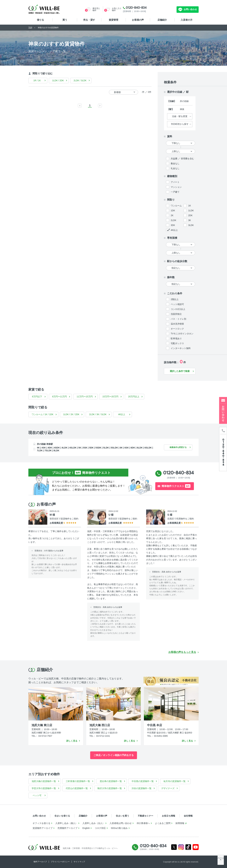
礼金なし (175, 168)
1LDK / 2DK (58, 80)
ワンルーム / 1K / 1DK (43, 414)
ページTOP (221, 862)
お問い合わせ (190, 9)
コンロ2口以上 (178, 309)
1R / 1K (37, 80)
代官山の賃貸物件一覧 (77, 788)
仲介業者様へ (143, 823)
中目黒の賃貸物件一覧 (143, 781)
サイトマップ (79, 862)
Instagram (181, 847)
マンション (176, 187)
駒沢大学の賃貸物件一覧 (110, 788)
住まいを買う (122, 816)
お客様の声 (138, 20)
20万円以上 (134, 397)
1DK (173, 210)
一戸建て (175, 192)
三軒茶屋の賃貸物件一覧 (78, 781)
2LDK (173, 220)
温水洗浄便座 (177, 324)
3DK (173, 225)
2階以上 (175, 299)
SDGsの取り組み (119, 828)
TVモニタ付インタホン (182, 334)
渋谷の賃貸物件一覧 (142, 788)
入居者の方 (187, 20)
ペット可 (37, 795)
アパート (175, 182)
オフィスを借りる (41, 823)
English (86, 828)
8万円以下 (37, 397)
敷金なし (175, 163)
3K (190, 220)
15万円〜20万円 (110, 397)
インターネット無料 (181, 348)
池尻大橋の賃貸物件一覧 (44, 781)
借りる (40, 20)
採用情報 (180, 823)
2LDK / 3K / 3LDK (98, 414)
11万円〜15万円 (85, 397)
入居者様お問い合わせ (121, 823)
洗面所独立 (176, 314)
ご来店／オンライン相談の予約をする (114, 755)
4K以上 (174, 230)
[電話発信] (223, 449)
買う (65, 20)
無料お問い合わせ (164, 9)
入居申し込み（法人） (93, 823)
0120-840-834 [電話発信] (179, 473)
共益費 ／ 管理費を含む (182, 159)
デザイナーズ (168, 788)
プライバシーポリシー (60, 862)
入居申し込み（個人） (66, 823)
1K (190, 206)
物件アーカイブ (40, 862)
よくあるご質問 (163, 823)
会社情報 (188, 816)
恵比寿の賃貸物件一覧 (111, 781)
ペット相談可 (177, 304)
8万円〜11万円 (60, 397)
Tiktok (188, 847)
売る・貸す (89, 20)
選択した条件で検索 (180, 371)
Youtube (196, 847)
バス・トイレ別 (178, 319)
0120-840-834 (136, 8)
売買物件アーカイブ (67, 828)
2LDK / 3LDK (80, 80)
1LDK (191, 210)
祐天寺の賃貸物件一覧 (175, 781)
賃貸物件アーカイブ (43, 828)
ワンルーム (176, 206)
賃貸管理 (113, 20)
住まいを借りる (62, 816)
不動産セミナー (146, 816)
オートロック (177, 329)
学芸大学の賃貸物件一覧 (44, 788)
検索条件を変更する (177, 447)
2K (172, 215)
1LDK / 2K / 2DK (71, 414)
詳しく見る (72, 741)
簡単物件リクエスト (176, 486)
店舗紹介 (162, 20)
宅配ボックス (177, 343)
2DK (190, 215)
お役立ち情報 (169, 816)
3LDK (191, 225)
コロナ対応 (100, 828)
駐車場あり (176, 338)
